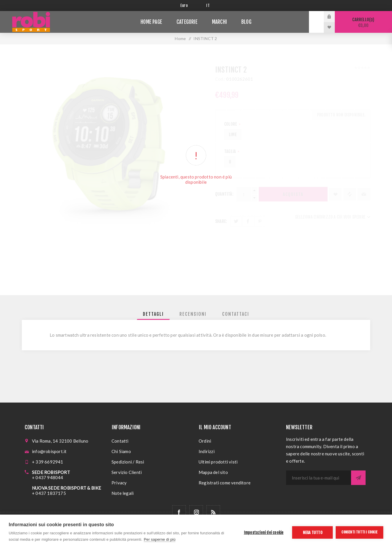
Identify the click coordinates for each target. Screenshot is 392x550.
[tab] (153, 314)
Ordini (205, 441)
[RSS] (213, 512)
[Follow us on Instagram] (196, 512)
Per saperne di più (160, 539)
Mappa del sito (213, 472)
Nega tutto (313, 532)
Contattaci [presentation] (236, 314)
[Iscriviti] (319, 478)
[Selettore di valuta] (189, 6)
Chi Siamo (121, 451)
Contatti (120, 441)
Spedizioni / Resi (128, 462)
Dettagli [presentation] (153, 314)
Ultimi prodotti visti (218, 462)
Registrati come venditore (225, 483)
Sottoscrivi (358, 478)
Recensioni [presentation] (193, 314)
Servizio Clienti (127, 472)
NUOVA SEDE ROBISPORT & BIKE (66, 488)
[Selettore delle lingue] (209, 6)
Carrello (363, 22)
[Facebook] (179, 512)
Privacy (119, 483)
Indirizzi (207, 451)
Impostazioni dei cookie (264, 532)
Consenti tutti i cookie (359, 532)
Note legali (123, 493)
